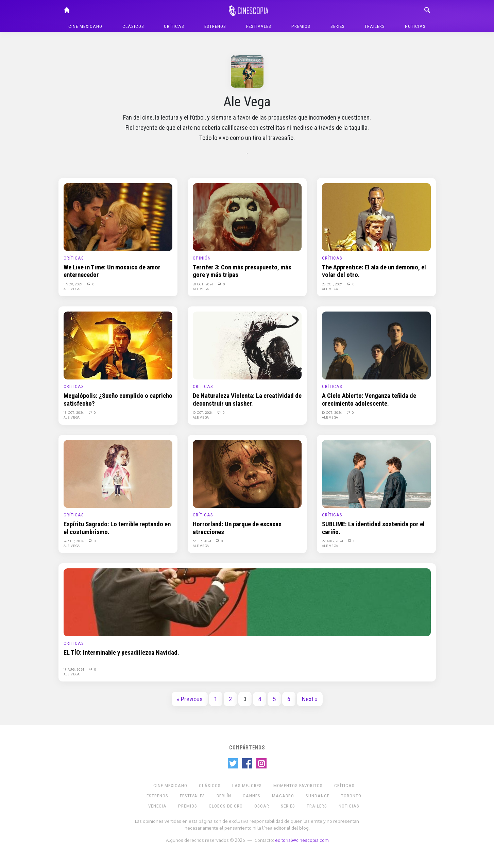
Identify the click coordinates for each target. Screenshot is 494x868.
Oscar (262, 806)
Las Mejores (247, 786)
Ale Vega (72, 289)
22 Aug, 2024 (333, 541)
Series (338, 26)
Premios (301, 26)
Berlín (224, 796)
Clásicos (133, 26)
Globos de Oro (226, 806)
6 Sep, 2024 (202, 541)
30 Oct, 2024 (203, 284)
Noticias (415, 26)
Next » (310, 699)
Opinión (202, 258)
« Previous (190, 699)
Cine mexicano (85, 26)
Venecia (157, 806)
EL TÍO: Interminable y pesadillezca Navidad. (121, 653)
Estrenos (215, 26)
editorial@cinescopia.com (302, 840)
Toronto (351, 796)
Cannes (252, 796)
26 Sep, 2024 (74, 541)
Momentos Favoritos (298, 786)
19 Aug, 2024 (74, 669)
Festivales (259, 26)
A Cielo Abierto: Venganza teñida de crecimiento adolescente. (369, 400)
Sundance (318, 796)
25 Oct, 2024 (333, 284)
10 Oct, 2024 (203, 412)
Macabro (283, 796)
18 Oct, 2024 (74, 412)
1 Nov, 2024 (74, 284)
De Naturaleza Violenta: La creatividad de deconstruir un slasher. (247, 400)
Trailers (375, 26)
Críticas (174, 26)
